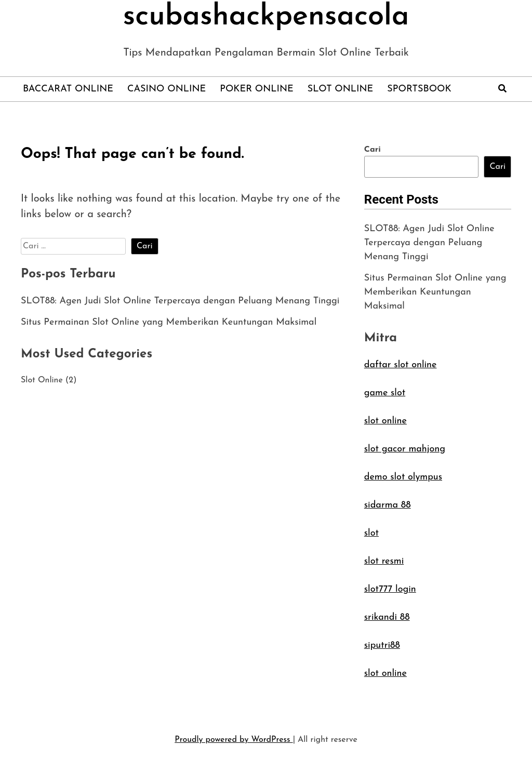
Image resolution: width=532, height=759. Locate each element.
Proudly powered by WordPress (234, 740)
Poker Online (257, 89)
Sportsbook (419, 89)
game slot (385, 393)
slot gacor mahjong (405, 449)
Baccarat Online (68, 89)
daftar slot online (401, 365)
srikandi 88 (387, 617)
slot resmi (384, 561)
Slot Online (340, 89)
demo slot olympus (403, 477)
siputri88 (382, 645)
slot (371, 533)
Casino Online (167, 89)
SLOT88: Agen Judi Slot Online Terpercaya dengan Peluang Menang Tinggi (180, 301)
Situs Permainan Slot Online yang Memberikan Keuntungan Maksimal (169, 322)
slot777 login (390, 589)
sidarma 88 (388, 505)
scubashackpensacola (266, 17)
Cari (373, 150)
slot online (385, 421)
